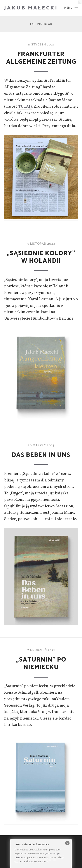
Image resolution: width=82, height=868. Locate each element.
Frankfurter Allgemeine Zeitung (41, 58)
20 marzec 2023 (41, 445)
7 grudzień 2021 (41, 650)
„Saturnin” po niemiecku (41, 664)
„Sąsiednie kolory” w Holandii (41, 257)
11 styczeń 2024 (41, 45)
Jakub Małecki (31, 8)
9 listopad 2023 (41, 244)
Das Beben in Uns (41, 455)
